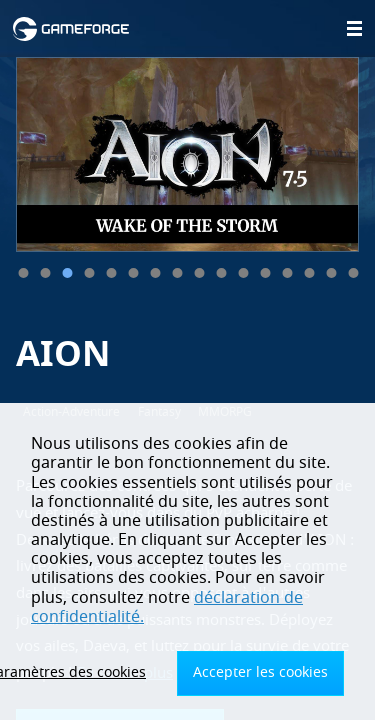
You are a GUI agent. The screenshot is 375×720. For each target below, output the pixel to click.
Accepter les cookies (260, 672)
